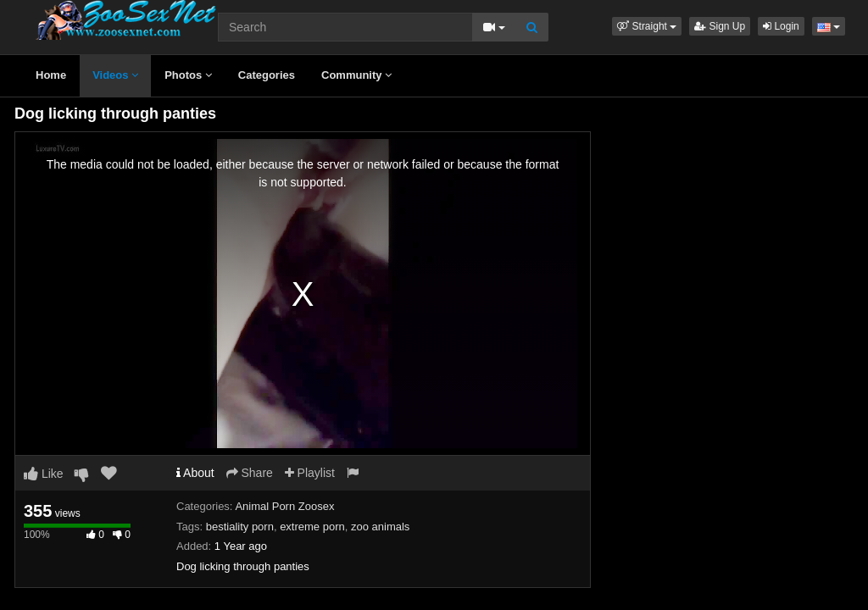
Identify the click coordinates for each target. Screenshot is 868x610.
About (195, 473)
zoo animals (380, 527)
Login (781, 26)
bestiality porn (240, 527)
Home (51, 75)
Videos (115, 75)
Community (356, 75)
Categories (267, 75)
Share (250, 473)
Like (44, 474)
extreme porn (312, 527)
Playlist (310, 473)
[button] (647, 26)
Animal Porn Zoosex (284, 506)
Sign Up (720, 26)
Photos (188, 75)
